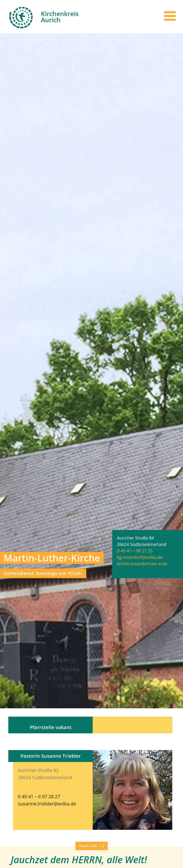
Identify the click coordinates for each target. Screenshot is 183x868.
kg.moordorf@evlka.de (140, 557)
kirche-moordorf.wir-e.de (142, 564)
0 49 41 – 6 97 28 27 (39, 797)
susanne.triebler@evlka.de (47, 804)
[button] (92, 846)
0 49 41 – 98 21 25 (135, 551)
